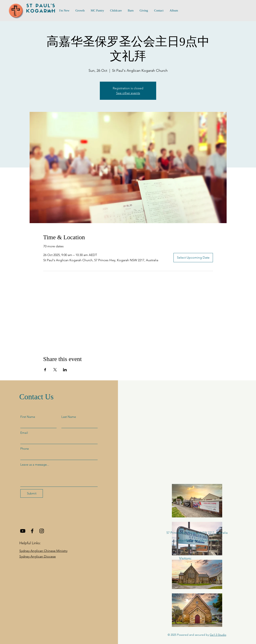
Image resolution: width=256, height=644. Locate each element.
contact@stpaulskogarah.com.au (197, 540)
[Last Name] (78, 424)
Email (24, 433)
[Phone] (58, 456)
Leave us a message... (35, 465)
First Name (28, 417)
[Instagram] (42, 531)
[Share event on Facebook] (45, 370)
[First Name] (37, 424)
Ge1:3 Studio (218, 635)
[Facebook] (32, 531)
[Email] (58, 440)
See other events (128, 93)
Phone (25, 449)
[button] (97, 11)
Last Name (69, 417)
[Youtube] (23, 531)
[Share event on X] (55, 370)
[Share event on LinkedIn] (65, 370)
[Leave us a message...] (59, 477)
